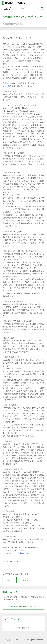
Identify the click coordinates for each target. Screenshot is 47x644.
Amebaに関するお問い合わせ (23, 606)
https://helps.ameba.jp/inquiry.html (16, 553)
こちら (9, 86)
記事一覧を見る (23, 628)
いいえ (26, 580)
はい (9, 580)
